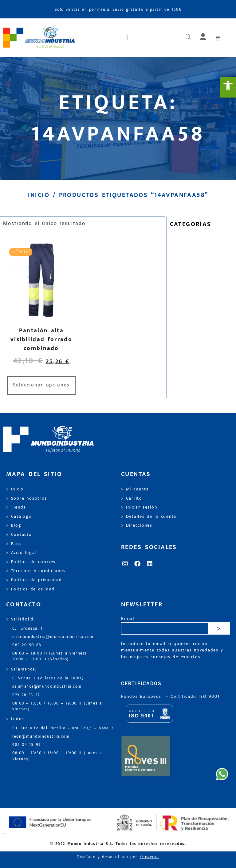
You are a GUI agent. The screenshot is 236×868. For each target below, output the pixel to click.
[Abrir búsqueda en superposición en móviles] (188, 38)
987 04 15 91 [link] (26, 745)
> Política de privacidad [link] (34, 580)
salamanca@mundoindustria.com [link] (47, 687)
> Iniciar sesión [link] (139, 507)
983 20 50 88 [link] (27, 645)
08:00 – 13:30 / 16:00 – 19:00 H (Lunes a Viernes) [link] (57, 756)
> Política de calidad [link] (30, 589)
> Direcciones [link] (137, 525)
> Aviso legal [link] (21, 553)
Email (128, 619)
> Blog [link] (14, 525)
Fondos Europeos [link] (142, 697)
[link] (228, 87)
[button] (128, 38)
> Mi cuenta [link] (135, 489)
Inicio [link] (39, 195)
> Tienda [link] (16, 507)
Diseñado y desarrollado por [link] (118, 857)
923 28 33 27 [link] (26, 695)
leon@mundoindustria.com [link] (41, 737)
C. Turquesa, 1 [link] (28, 629)
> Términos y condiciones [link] (36, 571)
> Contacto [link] (19, 535)
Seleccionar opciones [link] (41, 385)
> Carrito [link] (132, 498)
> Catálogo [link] (19, 517)
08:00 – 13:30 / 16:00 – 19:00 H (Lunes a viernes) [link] (57, 706)
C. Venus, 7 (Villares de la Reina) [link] (48, 678)
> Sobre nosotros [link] (27, 498)
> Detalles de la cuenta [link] (149, 517)
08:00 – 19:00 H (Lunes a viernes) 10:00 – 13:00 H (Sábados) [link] (49, 656)
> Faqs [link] (14, 544)
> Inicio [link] (15, 489)
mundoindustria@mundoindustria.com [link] (53, 637)
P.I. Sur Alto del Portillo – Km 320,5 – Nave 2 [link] (63, 728)
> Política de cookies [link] (31, 562)
